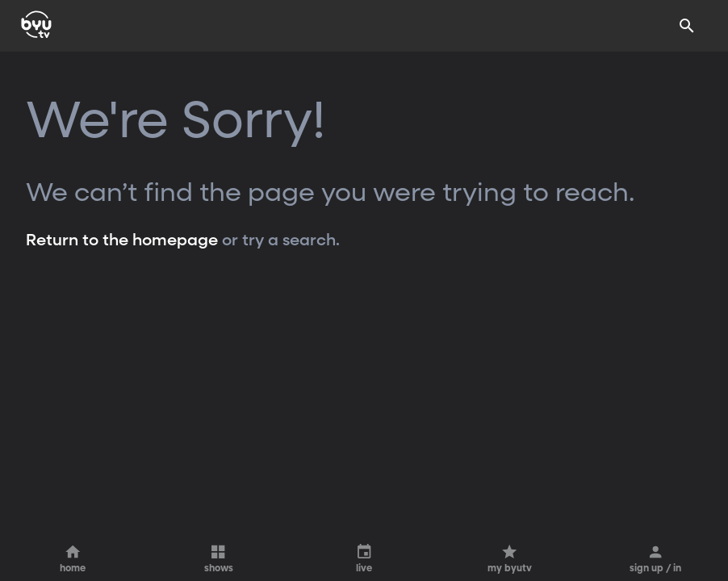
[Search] (687, 26)
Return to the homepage (122, 240)
